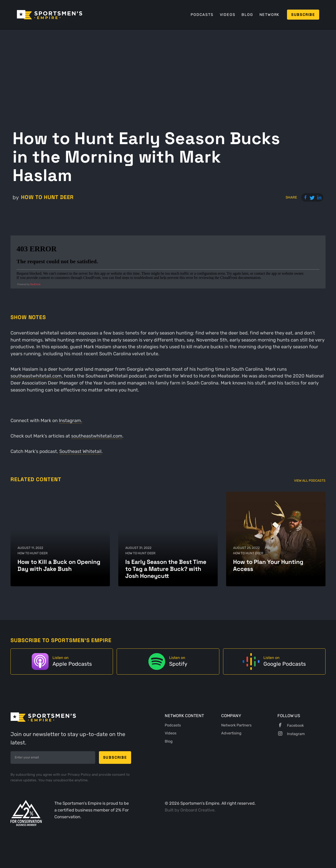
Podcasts (202, 15)
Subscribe (303, 15)
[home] (50, 15)
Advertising (231, 733)
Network (270, 15)
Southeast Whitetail (80, 451)
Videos (228, 15)
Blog (247, 15)
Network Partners (236, 725)
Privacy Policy (80, 775)
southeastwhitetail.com (36, 376)
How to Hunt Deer (47, 197)
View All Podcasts (310, 481)
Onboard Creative (197, 810)
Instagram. (70, 420)
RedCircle (35, 284)
